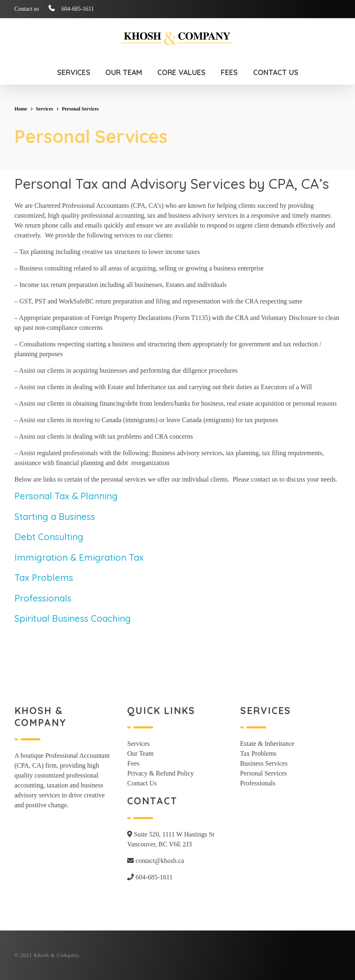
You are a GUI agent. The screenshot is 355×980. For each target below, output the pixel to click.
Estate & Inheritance (267, 744)
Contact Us (142, 783)
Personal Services (264, 773)
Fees (133, 763)
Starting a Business (55, 517)
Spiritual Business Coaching (73, 618)
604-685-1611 (150, 877)
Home (21, 109)
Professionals (43, 598)
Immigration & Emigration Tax (79, 557)
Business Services (264, 763)
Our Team (140, 753)
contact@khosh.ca (155, 861)
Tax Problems (44, 578)
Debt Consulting (49, 537)
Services (45, 109)
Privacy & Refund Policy (160, 773)
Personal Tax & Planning (66, 496)
